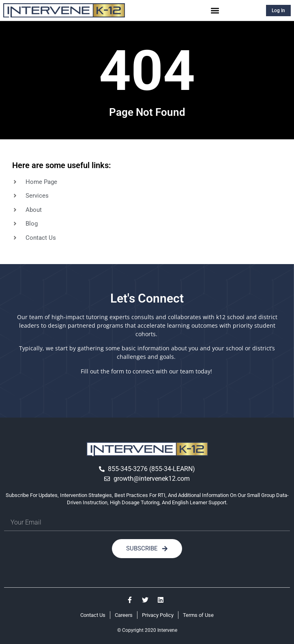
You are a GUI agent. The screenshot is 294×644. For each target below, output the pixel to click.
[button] (215, 10)
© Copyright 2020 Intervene (147, 630)
